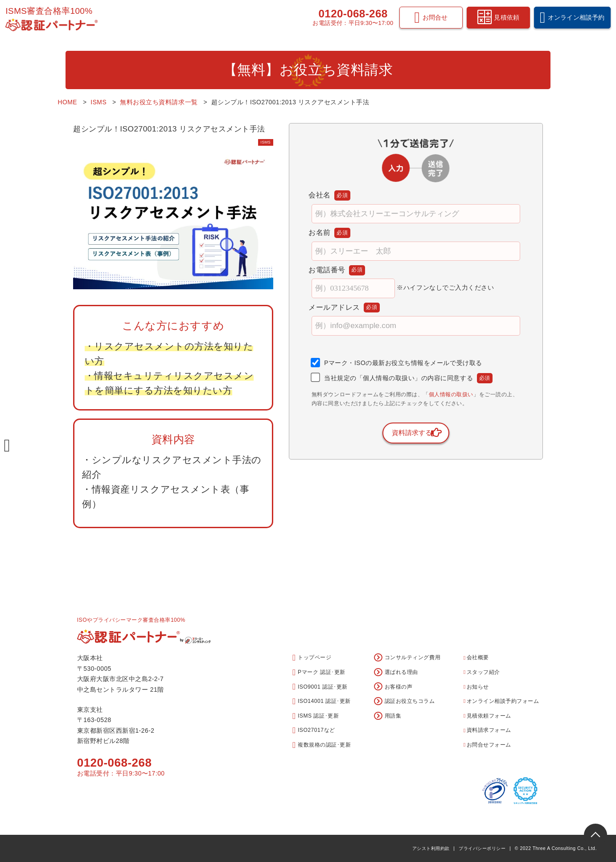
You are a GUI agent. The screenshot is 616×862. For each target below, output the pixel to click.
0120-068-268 (349, 18)
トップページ (312, 658)
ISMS (263, 142)
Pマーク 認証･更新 (319, 672)
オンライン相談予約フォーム (501, 701)
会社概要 (476, 657)
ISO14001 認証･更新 (322, 701)
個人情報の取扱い (451, 395)
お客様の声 (393, 687)
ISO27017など (314, 730)
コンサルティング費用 (407, 658)
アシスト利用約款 (431, 848)
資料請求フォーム (487, 730)
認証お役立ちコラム (405, 701)
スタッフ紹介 (482, 672)
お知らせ (476, 687)
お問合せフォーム (487, 745)
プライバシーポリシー (482, 848)
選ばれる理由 (396, 672)
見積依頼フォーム (487, 716)
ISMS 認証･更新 (316, 716)
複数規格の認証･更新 (322, 745)
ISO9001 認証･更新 (320, 687)
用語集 (388, 716)
